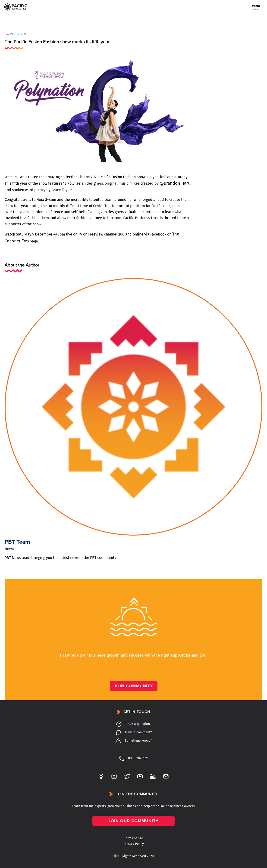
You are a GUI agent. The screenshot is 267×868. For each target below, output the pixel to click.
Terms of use (134, 838)
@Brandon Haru (175, 183)
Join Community (133, 686)
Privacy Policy (134, 844)
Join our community (133, 821)
